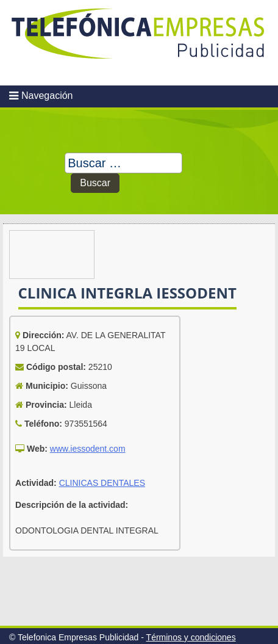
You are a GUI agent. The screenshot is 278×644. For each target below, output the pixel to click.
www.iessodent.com (88, 449)
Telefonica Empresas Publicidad (139, 43)
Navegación (47, 96)
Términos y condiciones (191, 637)
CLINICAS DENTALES (102, 483)
